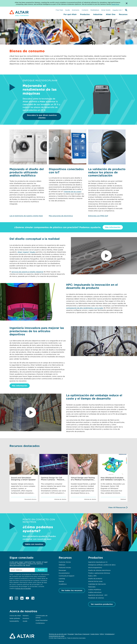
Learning (62, 579)
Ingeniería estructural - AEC (98, 595)
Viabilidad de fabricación (97, 584)
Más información (113, 227)
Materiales (92, 587)
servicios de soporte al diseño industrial (27, 272)
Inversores (76, 10)
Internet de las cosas (95, 581)
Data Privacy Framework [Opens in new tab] (82, 634)
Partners (26, 616)
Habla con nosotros (34, 544)
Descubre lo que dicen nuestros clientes (42, 116)
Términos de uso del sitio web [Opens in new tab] (58, 634)
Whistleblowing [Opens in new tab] (110, 634)
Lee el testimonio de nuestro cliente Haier (26, 216)
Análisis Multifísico (95, 590)
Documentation (64, 573)
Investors (26, 618)
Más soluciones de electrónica (61, 216)
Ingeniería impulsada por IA (98, 562)
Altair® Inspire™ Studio (26, 252)
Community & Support (67, 576)
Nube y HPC (92, 576)
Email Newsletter (42, 620)
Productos (85, 14)
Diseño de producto (95, 579)
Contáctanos (40, 623)
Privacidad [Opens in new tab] (71, 634)
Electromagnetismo (95, 567)
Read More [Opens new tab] (115, 4)
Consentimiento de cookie (57, 636)
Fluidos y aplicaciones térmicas (99, 573)
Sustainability (14, 621)
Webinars (62, 565)
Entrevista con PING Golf (98, 216)
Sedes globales (15, 618)
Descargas (62, 570)
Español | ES (117, 10)
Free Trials (59, 10)
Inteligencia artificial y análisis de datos (102, 565)
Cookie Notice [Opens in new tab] (95, 634)
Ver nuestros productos (102, 604)
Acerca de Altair (15, 616)
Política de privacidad (23, 588)
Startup (61, 581)
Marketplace (95, 10)
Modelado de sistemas (96, 598)
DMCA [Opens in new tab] (102, 634)
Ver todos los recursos (72, 590)
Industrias (98, 14)
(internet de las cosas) (72, 191)
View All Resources (117, 507)
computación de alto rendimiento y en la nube (85, 308)
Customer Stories (65, 562)
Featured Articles (65, 567)
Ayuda (67, 10)
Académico (63, 584)
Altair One (111, 14)
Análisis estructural (95, 592)
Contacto (85, 10)
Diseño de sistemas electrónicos (99, 570)
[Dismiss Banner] (127, 3)
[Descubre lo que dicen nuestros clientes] (102, 114)
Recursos (123, 14)
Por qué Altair (70, 14)
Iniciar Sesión (106, 10)
